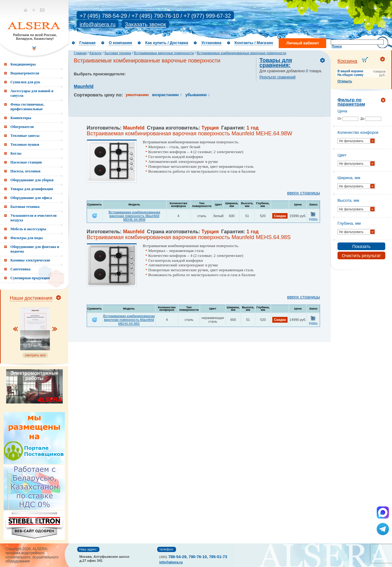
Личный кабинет (303, 43)
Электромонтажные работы (34, 376)
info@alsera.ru (98, 24)
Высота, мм (348, 200)
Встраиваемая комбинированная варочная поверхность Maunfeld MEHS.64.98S (129, 320)
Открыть (345, 81)
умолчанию (137, 95)
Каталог (96, 53)
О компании (120, 43)
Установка (211, 43)
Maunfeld (84, 86)
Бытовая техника (118, 53)
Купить (313, 219)
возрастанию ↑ (167, 95)
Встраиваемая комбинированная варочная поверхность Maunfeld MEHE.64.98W (134, 216)
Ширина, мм (349, 178)
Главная (87, 43)
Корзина (347, 61)
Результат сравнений (277, 77)
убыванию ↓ (198, 95)
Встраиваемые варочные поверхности (164, 53)
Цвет (342, 155)
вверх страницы (304, 193)
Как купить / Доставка (167, 43)
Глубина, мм (349, 223)
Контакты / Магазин (254, 43)
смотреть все (35, 355)
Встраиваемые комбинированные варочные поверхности (241, 53)
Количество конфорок (358, 132)
